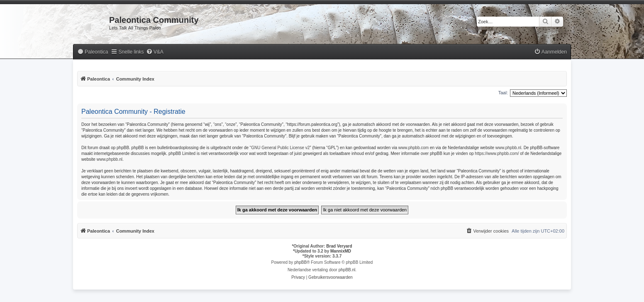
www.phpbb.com (413, 148)
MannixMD (341, 251)
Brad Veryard (339, 246)
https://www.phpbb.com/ (497, 153)
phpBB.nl (347, 270)
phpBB (300, 262)
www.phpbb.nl (508, 148)
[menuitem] (93, 52)
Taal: (503, 93)
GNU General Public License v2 (280, 148)
